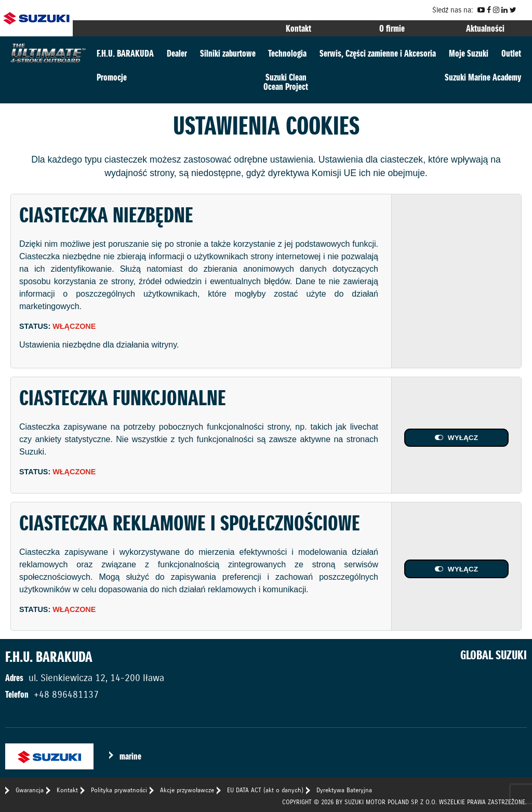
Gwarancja (30, 790)
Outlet (511, 53)
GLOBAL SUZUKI (494, 655)
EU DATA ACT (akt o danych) (265, 790)
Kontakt (298, 28)
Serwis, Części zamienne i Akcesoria (378, 53)
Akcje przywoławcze (187, 790)
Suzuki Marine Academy (483, 77)
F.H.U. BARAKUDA (125, 53)
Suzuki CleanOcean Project (286, 82)
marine (130, 756)
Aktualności (485, 28)
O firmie (392, 28)
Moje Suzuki (469, 53)
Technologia (287, 53)
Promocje (112, 77)
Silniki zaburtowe (228, 53)
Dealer (177, 53)
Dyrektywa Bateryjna (344, 790)
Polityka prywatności (119, 790)
